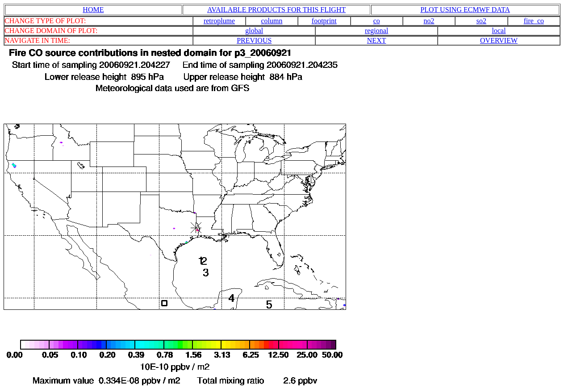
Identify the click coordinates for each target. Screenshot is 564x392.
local (499, 31)
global (254, 31)
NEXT (377, 40)
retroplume (219, 21)
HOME (93, 10)
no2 (429, 21)
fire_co (534, 21)
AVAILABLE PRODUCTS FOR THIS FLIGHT (276, 10)
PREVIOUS (254, 40)
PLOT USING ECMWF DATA (465, 10)
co (377, 21)
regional (376, 31)
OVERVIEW (499, 40)
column (272, 21)
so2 (481, 21)
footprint (324, 21)
